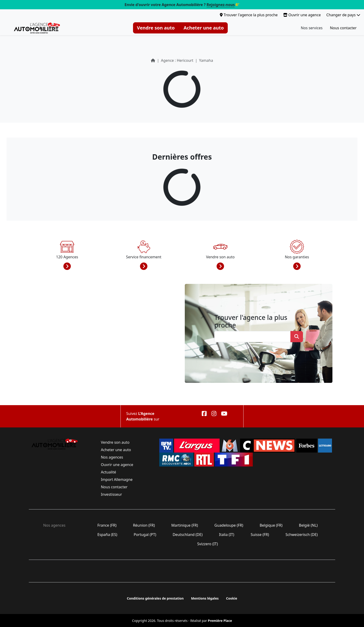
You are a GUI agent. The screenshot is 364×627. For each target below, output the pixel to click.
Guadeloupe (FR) (229, 525)
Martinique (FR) (185, 525)
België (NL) (308, 525)
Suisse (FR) (260, 535)
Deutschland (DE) (188, 535)
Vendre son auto (156, 28)
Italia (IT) (227, 535)
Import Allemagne (117, 479)
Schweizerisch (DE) (302, 535)
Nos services (312, 28)
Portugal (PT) (145, 535)
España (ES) (107, 535)
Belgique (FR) (271, 525)
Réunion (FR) (144, 525)
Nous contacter (343, 28)
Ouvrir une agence (302, 15)
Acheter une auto (204, 28)
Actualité (108, 472)
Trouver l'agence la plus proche (249, 15)
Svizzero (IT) (207, 544)
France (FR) (107, 525)
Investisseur (111, 494)
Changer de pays (343, 15)
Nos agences (112, 457)
